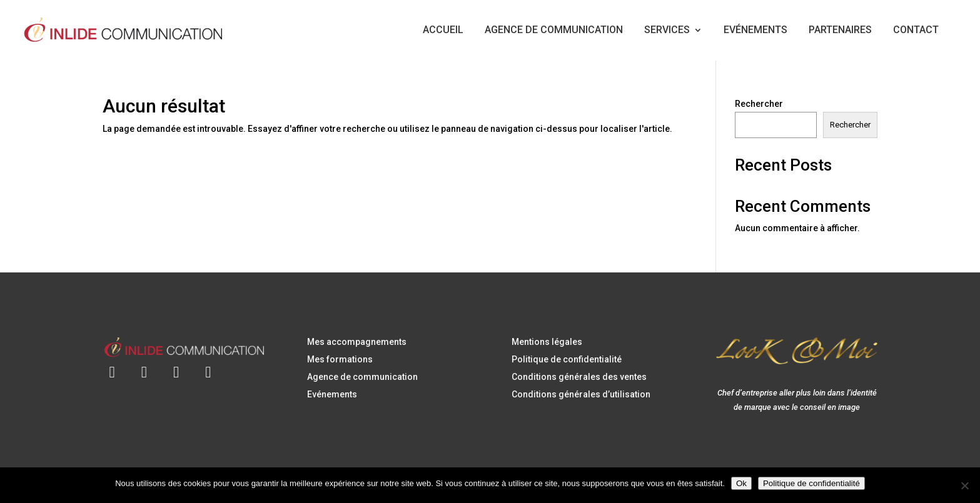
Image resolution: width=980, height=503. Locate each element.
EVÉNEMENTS (755, 30)
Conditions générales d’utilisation (581, 394)
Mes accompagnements (357, 342)
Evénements (332, 394)
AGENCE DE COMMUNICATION (554, 30)
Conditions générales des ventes (579, 377)
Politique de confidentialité (567, 359)
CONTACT (916, 30)
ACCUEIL (443, 30)
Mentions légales (547, 342)
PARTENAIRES (840, 30)
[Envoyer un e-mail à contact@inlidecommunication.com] (112, 365)
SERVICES (667, 30)
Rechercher (759, 104)
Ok (741, 483)
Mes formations (340, 359)
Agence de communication (362, 377)
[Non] (964, 486)
